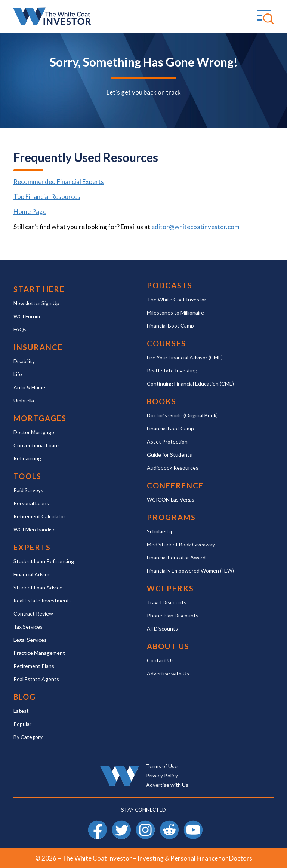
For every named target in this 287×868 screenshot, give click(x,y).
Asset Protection (167, 441)
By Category (28, 737)
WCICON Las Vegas (171, 499)
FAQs (20, 329)
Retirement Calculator (39, 516)
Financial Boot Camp (170, 326)
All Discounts (162, 628)
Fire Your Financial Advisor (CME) (185, 357)
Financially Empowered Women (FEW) (190, 571)
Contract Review (33, 614)
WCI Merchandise (35, 529)
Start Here (39, 289)
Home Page (30, 211)
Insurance (38, 347)
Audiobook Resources (173, 468)
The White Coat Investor (177, 299)
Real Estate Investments (43, 600)
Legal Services (30, 640)
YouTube (193, 824)
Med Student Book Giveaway (181, 544)
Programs (171, 517)
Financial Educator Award (176, 557)
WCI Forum (27, 316)
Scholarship (160, 531)
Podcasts (170, 286)
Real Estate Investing (172, 370)
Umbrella (24, 400)
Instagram (145, 824)
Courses (166, 343)
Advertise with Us (168, 673)
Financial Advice (32, 574)
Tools (27, 476)
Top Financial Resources (47, 197)
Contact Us (160, 660)
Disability (24, 361)
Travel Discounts (167, 602)
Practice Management (39, 653)
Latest (21, 711)
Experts (32, 547)
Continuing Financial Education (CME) (190, 384)
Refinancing (27, 458)
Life (18, 374)
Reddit (169, 824)
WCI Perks (170, 588)
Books (162, 401)
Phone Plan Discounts (173, 615)
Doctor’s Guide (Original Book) (182, 415)
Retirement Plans (34, 666)
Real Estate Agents (36, 679)
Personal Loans (31, 503)
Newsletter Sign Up (36, 303)
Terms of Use (162, 766)
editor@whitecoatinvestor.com (195, 227)
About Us (168, 646)
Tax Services (28, 627)
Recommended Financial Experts (59, 182)
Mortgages (40, 418)
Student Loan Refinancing (44, 561)
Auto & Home (29, 387)
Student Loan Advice (38, 587)
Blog (25, 697)
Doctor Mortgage (34, 432)
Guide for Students (169, 455)
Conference (175, 486)
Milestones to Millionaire (175, 312)
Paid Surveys (28, 490)
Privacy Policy (162, 775)
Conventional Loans (37, 445)
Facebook (98, 824)
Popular (22, 724)
